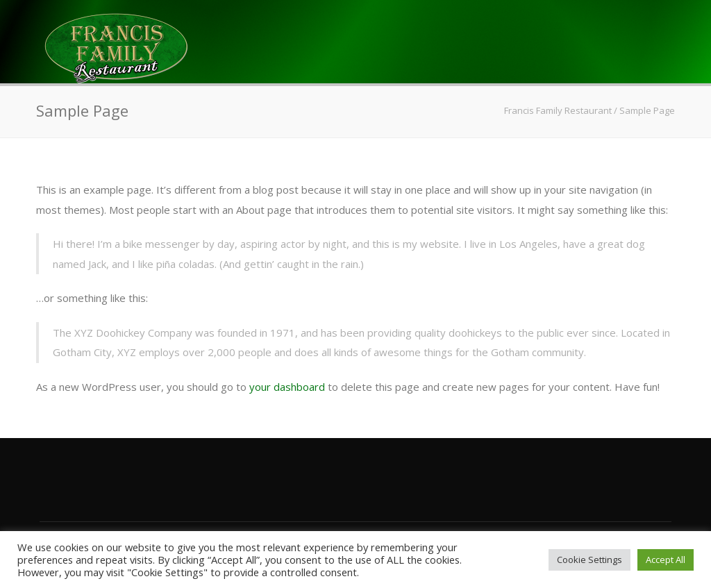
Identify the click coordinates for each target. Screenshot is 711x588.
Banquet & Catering (378, 151)
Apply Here (618, 151)
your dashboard (287, 387)
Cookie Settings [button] (589, 560)
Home (104, 151)
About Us (251, 151)
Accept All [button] (666, 560)
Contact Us (513, 151)
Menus (171, 151)
